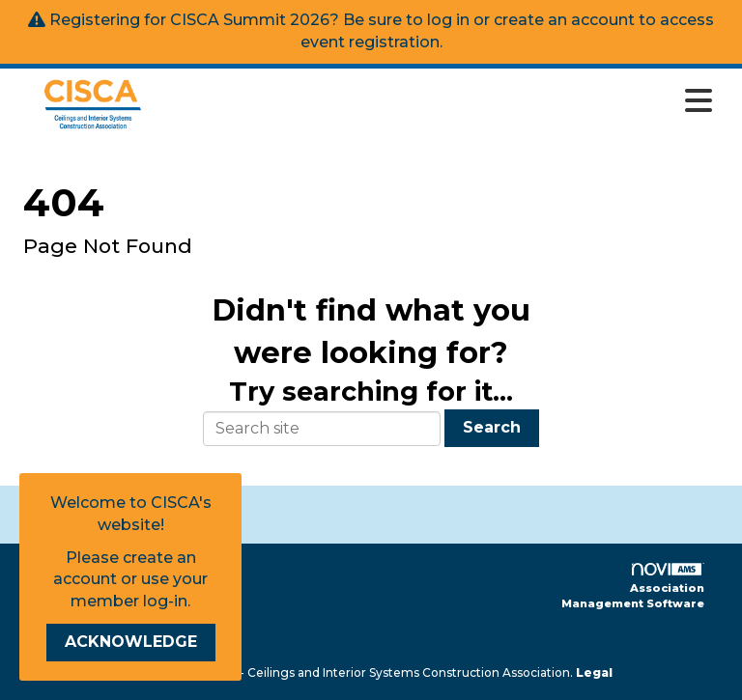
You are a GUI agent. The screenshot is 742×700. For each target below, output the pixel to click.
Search (492, 427)
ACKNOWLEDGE (131, 642)
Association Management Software (633, 587)
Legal (594, 672)
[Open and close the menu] (447, 101)
